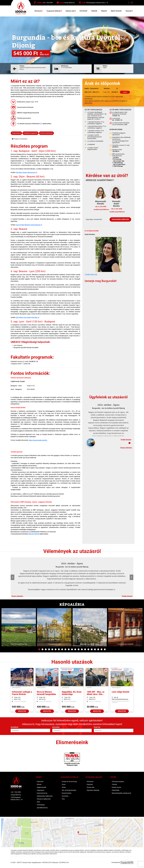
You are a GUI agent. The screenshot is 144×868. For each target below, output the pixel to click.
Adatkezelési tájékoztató (44, 796)
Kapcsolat (40, 782)
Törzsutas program (117, 782)
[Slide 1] (130, 443)
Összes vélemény (126, 448)
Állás (38, 802)
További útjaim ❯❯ (91, 274)
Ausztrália (64, 796)
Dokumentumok (41, 793)
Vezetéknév (15, 727)
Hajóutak (94, 11)
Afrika (63, 787)
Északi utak (90, 787)
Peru (63, 799)
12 (75, 649)
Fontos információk (46, 133)
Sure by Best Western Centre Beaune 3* (29, 225)
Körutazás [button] (38, 11)
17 (92, 649)
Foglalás (125, 92)
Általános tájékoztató (43, 799)
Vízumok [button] (129, 11)
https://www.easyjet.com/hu (38, 440)
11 (72, 649)
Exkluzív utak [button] (70, 11)
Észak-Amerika (66, 793)
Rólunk (39, 784)
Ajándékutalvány (42, 808)
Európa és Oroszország (69, 782)
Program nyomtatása (20, 139)
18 (95, 649)
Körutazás (89, 782)
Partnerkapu (40, 805)
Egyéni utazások (116, 11)
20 (102, 649)
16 (88, 649)
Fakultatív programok (30, 133)
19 (98, 649)
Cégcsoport (40, 790)
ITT (41, 124)
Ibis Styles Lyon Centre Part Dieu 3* (28, 317)
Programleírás (16, 133)
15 (85, 649)
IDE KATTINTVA (34, 534)
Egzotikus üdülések (92, 790)
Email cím (97, 727)
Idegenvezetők (41, 787)
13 (79, 649)
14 (82, 649)
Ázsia (63, 784)
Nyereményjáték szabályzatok (121, 793)
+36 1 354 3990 (16, 792)
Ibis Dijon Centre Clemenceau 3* (27, 172)
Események (83, 11)
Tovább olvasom (126, 440)
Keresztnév (56, 727)
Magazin (104, 11)
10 (69, 649)
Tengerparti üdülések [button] (54, 11)
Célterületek (115, 790)
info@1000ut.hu (16, 795)
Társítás (114, 784)
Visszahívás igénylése (120, 219)
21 (105, 649)
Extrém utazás (116, 787)
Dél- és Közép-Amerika (68, 790)
